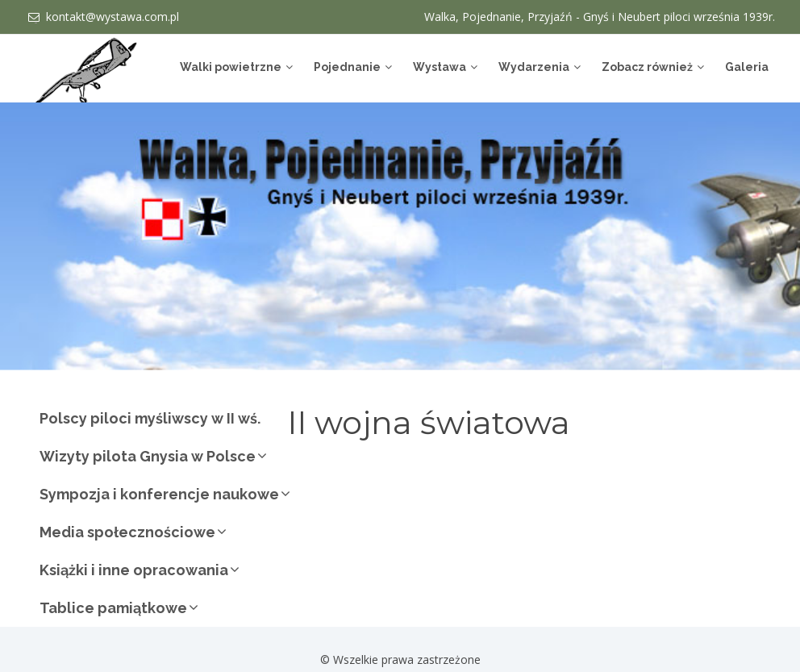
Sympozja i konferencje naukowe (159, 494)
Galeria (747, 67)
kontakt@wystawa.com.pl (112, 17)
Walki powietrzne (231, 67)
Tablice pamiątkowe (113, 608)
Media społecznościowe (127, 532)
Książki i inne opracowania (134, 570)
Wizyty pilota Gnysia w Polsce (148, 456)
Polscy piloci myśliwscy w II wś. (150, 418)
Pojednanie (347, 67)
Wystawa (440, 67)
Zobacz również (647, 67)
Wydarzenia (534, 67)
